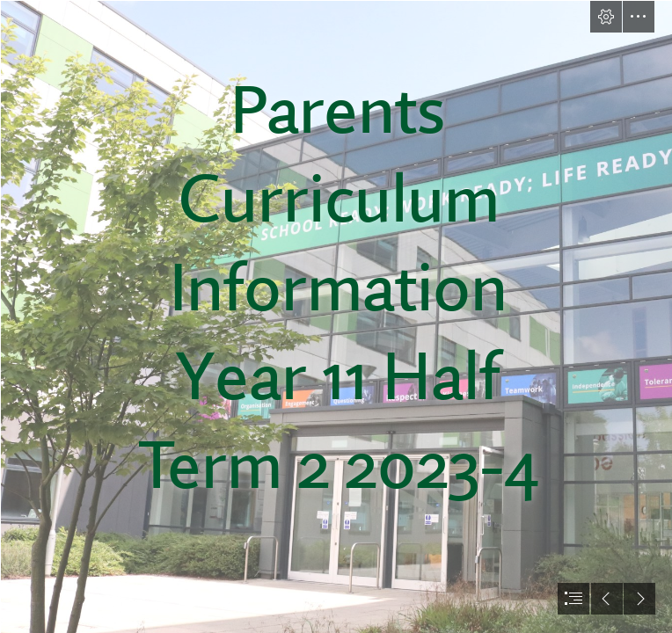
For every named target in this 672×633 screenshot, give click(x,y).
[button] (606, 17)
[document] (336, 316)
